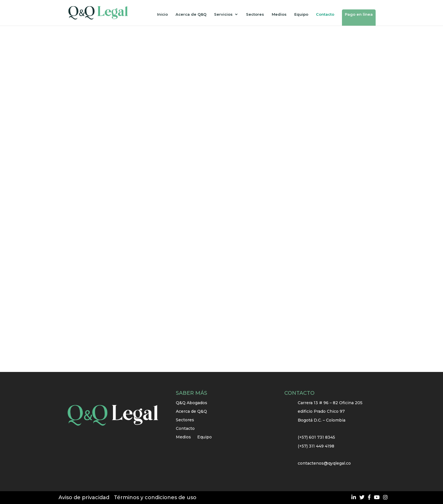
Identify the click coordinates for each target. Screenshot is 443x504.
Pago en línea (359, 14)
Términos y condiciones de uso (155, 497)
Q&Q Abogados (192, 403)
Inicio (162, 14)
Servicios (223, 14)
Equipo (301, 14)
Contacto (325, 14)
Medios (279, 14)
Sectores (255, 14)
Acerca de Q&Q (191, 14)
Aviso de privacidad (84, 497)
